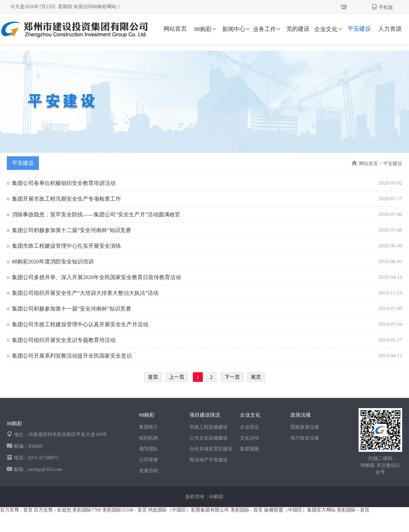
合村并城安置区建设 (211, 449)
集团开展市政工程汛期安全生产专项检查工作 (66, 199)
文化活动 (249, 438)
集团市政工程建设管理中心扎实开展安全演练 (66, 246)
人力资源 (390, 29)
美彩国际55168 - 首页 (125, 510)
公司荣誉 (149, 460)
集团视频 (249, 449)
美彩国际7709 (87, 510)
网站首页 (175, 29)
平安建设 (359, 29)
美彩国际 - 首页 (247, 510)
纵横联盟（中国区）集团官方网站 (300, 510)
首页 (153, 377)
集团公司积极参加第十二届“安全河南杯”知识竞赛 (72, 230)
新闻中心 (237, 29)
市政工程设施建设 (209, 427)
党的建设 (298, 29)
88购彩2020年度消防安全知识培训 (53, 262)
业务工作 (267, 29)
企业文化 (329, 29)
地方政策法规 (305, 438)
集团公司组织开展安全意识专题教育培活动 (64, 340)
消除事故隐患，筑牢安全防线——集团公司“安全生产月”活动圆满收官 (96, 214)
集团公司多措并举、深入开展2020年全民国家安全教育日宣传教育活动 (96, 277)
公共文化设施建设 (209, 438)
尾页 (256, 377)
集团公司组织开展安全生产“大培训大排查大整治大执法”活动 (85, 293)
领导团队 (149, 449)
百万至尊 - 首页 (16, 510)
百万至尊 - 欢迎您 (52, 510)
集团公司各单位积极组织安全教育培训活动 (64, 183)
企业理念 (249, 427)
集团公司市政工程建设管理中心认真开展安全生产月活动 (80, 324)
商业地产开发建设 (209, 460)
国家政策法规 (305, 427)
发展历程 (149, 471)
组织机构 (149, 438)
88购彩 (206, 29)
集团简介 (149, 427)
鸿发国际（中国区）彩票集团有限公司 (188, 510)
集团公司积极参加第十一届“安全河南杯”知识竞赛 (72, 309)
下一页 (232, 377)
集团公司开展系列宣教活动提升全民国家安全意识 (72, 356)
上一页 (177, 377)
